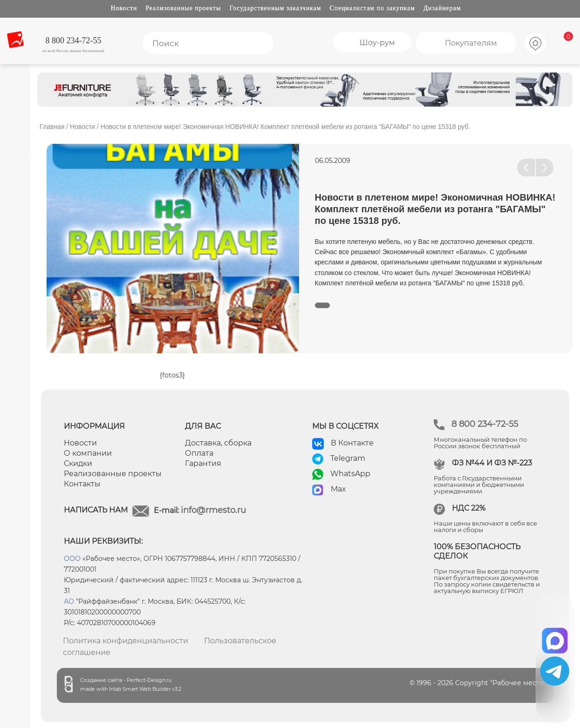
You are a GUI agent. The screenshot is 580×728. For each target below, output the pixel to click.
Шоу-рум (377, 43)
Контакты (82, 484)
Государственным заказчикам (276, 8)
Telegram (348, 458)
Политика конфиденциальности (126, 641)
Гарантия (203, 463)
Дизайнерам (442, 8)
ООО (72, 559)
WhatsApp (350, 474)
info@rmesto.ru (213, 510)
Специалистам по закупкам (372, 8)
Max (338, 489)
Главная (52, 127)
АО (69, 601)
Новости (124, 8)
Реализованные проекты (183, 8)
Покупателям (471, 43)
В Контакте (352, 443)
